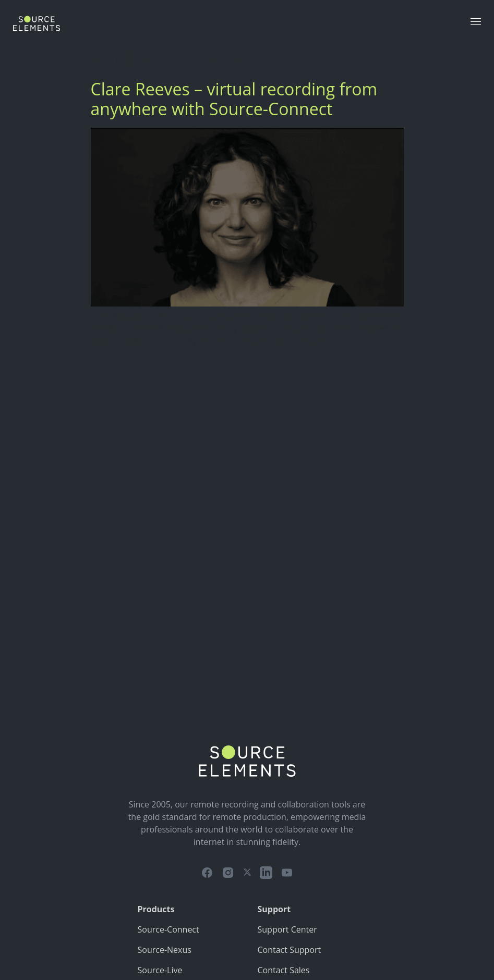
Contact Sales (284, 970)
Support (274, 909)
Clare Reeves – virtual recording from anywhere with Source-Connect (234, 99)
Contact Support (290, 950)
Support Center (287, 929)
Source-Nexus (165, 950)
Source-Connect (168, 929)
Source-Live (160, 970)
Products (156, 909)
